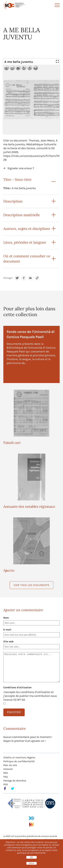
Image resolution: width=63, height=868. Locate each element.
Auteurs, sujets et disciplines (27, 229)
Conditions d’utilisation (17, 687)
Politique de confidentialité (19, 761)
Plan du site (10, 765)
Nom (6, 618)
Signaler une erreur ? (21, 168)
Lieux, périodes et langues (25, 242)
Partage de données (15, 781)
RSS (6, 773)
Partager (8, 278)
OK (31, 857)
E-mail (7, 630)
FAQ (5, 777)
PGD (6, 784)
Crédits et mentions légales (19, 757)
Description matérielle (22, 215)
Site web (8, 641)
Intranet (8, 769)
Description (13, 201)
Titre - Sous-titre (17, 179)
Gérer (32, 863)
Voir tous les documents (31, 585)
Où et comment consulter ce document (27, 259)
